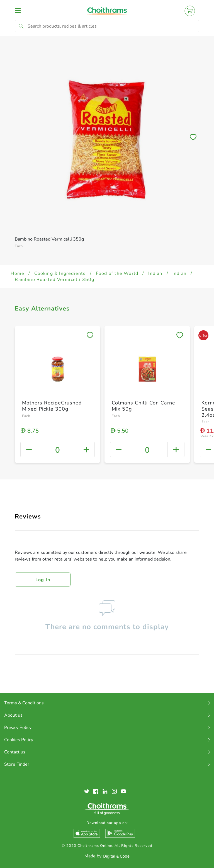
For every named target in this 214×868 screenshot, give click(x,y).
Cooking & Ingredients (60, 273)
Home (17, 273)
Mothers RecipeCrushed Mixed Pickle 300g (52, 406)
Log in (43, 580)
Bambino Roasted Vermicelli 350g (54, 280)
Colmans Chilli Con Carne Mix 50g (144, 406)
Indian (155, 273)
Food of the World (117, 273)
